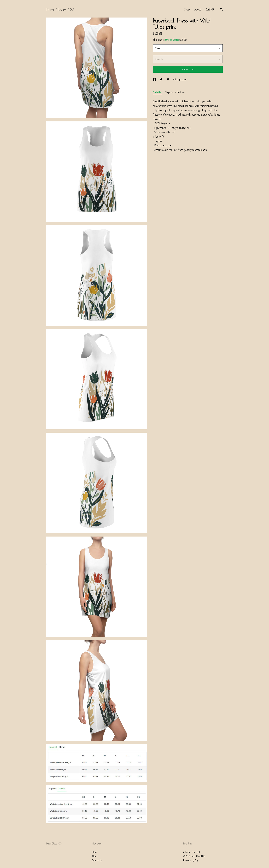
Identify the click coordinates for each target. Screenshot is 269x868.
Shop (187, 9)
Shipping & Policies (175, 92)
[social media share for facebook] (154, 79)
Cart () (210, 9)
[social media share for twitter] (161, 79)
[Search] (221, 10)
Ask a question (180, 79)
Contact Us (97, 860)
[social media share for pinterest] (168, 79)
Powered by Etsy (191, 860)
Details (157, 92)
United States (172, 40)
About (198, 9)
